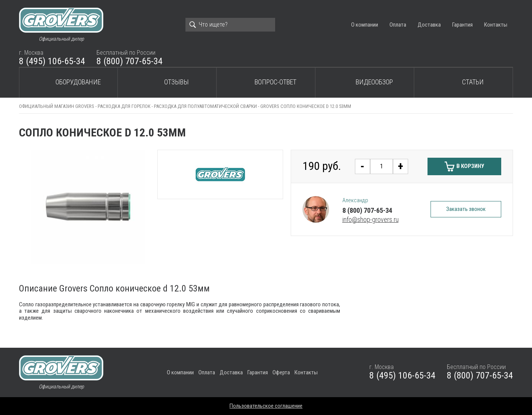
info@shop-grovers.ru (370, 219)
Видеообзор (374, 82)
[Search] (230, 25)
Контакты (496, 25)
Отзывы (177, 82)
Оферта (281, 372)
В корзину (470, 166)
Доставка (429, 25)
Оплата (398, 25)
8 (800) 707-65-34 (130, 61)
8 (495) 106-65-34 (52, 61)
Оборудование (78, 82)
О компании (365, 25)
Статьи (473, 82)
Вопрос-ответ (275, 82)
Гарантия (462, 25)
